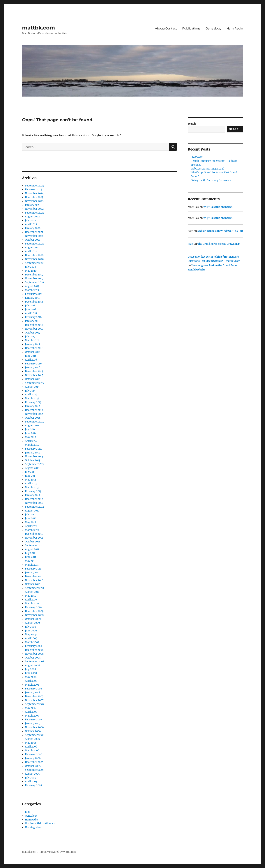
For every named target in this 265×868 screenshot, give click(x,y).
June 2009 (31, 631)
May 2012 (31, 522)
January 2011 (32, 573)
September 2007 (35, 704)
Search (192, 124)
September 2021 (34, 244)
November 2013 (34, 456)
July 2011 (30, 553)
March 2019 (32, 290)
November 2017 (34, 329)
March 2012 (32, 530)
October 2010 (33, 584)
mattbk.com (38, 28)
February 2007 (33, 720)
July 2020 (30, 267)
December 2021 (34, 232)
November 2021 (34, 236)
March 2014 (32, 445)
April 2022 (31, 224)
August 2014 (32, 426)
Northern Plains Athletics (40, 824)
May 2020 (31, 271)
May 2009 (31, 634)
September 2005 (35, 770)
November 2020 (34, 259)
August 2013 (32, 468)
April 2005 (31, 781)
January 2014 (33, 453)
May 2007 (31, 708)
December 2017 (34, 325)
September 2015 (34, 383)
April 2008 (31, 681)
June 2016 (31, 356)
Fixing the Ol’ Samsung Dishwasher (212, 180)
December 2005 (34, 762)
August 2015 (32, 387)
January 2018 (33, 321)
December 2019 (34, 275)
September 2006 (35, 735)
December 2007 (34, 696)
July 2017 (30, 337)
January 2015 (33, 406)
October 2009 (33, 619)
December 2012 (34, 499)
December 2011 (34, 534)
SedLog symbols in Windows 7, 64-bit (220, 231)
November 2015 (34, 375)
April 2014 (31, 441)
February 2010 (33, 607)
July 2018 (30, 306)
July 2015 (30, 391)
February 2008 (33, 689)
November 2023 (34, 201)
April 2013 (31, 484)
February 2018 (33, 317)
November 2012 (34, 503)
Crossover (197, 157)
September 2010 (34, 588)
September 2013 (34, 464)
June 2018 (31, 309)
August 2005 (32, 774)
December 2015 (34, 371)
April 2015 (31, 395)
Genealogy (213, 28)
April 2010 (31, 600)
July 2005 (30, 778)
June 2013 (31, 476)
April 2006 (31, 747)
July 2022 (30, 220)
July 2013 (30, 472)
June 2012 (31, 518)
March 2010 (32, 604)
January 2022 (33, 228)
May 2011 (30, 561)
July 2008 (30, 669)
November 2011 (34, 538)
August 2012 (32, 511)
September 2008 (35, 662)
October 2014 (33, 418)
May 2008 (31, 677)
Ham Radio (235, 28)
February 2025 (33, 190)
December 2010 (34, 576)
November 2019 (34, 278)
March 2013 (32, 487)
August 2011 (32, 549)
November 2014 (34, 414)
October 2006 (33, 731)
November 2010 (34, 580)
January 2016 (33, 367)
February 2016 (33, 364)
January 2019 (33, 298)
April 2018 (31, 313)
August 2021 (32, 248)
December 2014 (34, 410)
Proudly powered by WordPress (58, 852)
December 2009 (34, 611)
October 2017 (33, 333)
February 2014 (33, 449)
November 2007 (34, 700)
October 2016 (33, 352)
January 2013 (32, 495)
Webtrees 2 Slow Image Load (207, 169)
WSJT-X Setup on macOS (218, 207)
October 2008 (33, 658)
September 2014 (34, 422)
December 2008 (34, 650)
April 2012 (31, 526)
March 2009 (32, 642)
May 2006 (31, 743)
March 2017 (32, 340)
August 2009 (32, 623)
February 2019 (33, 294)
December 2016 (34, 348)
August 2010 (32, 592)
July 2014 (30, 429)
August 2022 (32, 217)
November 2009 (34, 615)
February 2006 (34, 754)
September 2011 (34, 545)
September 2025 (35, 186)
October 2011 (32, 542)
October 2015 (33, 379)
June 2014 (31, 433)
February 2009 (34, 646)
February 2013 (33, 491)
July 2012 (30, 515)
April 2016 (31, 360)
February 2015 (33, 402)
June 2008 (31, 673)
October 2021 (33, 240)
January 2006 (33, 758)
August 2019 (32, 286)
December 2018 (34, 302)
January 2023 (33, 205)
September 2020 (35, 263)
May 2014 (31, 437)
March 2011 (32, 565)
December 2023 (34, 197)
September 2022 (35, 213)
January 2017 (33, 344)
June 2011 (31, 557)
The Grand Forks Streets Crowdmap (219, 244)
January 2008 (33, 693)
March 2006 (32, 751)
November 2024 (34, 193)
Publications (191, 28)
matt (190, 244)
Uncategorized (34, 827)
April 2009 (31, 638)
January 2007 (33, 723)
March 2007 (32, 716)
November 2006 (34, 727)
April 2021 (31, 251)
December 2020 (34, 255)
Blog (28, 812)
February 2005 (33, 785)
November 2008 (34, 654)
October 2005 (33, 766)
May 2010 (31, 596)
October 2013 (33, 460)
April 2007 (31, 712)
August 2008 (32, 665)
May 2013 (30, 480)
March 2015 (32, 398)
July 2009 (31, 627)
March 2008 (32, 685)
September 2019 (35, 282)
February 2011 (33, 569)
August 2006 (32, 739)
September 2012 (34, 507)
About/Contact (166, 28)
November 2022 (34, 209)
